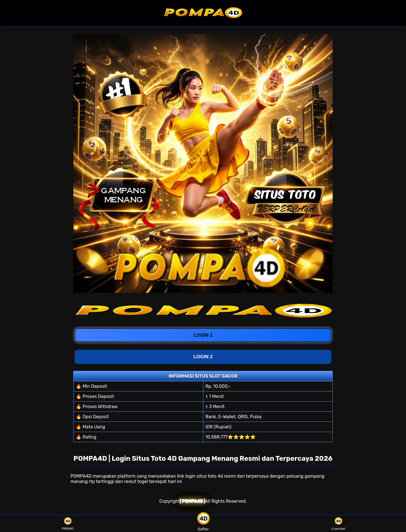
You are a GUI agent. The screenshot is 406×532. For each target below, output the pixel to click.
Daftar (203, 524)
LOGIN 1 (203, 334)
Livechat (338, 524)
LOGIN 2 (203, 357)
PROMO (68, 524)
